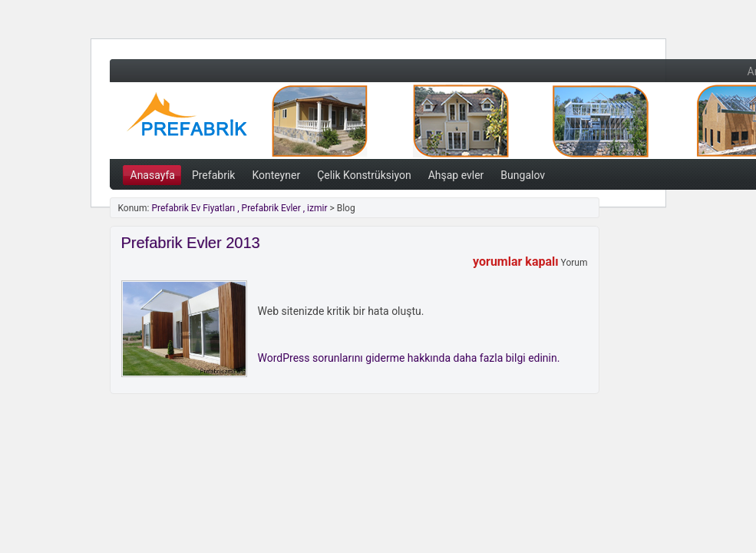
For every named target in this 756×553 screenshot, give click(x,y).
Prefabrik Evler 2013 (191, 243)
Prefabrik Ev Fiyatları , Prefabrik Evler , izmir (271, 119)
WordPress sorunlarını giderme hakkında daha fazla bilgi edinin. (409, 358)
